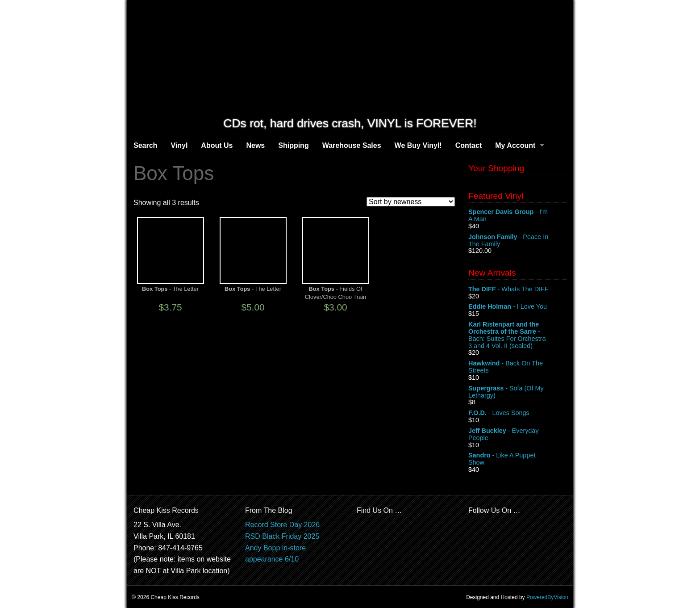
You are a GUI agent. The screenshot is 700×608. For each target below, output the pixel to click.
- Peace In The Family (517, 241)
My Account (515, 145)
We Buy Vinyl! (418, 145)
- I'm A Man (517, 216)
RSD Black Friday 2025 (282, 536)
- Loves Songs (517, 413)
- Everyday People (517, 435)
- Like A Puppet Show (517, 459)
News (255, 145)
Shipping (293, 145)
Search (145, 145)
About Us (217, 145)
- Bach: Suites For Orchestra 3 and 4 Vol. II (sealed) (517, 335)
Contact (469, 145)
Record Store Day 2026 (282, 525)
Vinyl (179, 145)
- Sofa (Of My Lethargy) (517, 392)
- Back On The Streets (517, 367)
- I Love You (517, 307)
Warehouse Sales (352, 145)
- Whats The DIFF (517, 289)
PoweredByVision (547, 597)
